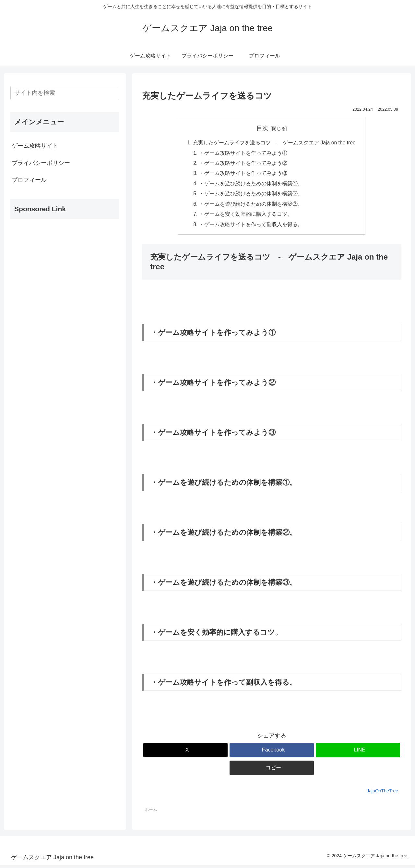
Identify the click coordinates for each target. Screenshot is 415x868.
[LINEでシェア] (358, 753)
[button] (272, 771)
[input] (65, 93)
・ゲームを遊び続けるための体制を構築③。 (251, 206)
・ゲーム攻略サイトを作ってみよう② (243, 164)
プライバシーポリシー (41, 163)
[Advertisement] (65, 270)
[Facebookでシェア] (272, 753)
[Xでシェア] (185, 753)
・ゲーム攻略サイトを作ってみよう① (243, 153)
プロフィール (29, 180)
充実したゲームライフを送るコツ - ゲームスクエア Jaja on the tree (274, 143)
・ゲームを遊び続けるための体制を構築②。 (251, 195)
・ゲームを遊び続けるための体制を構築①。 (251, 185)
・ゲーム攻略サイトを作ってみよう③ (243, 175)
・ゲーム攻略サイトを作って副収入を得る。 (251, 227)
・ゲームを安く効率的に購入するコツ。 (245, 216)
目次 (262, 128)
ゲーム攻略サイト (35, 146)
